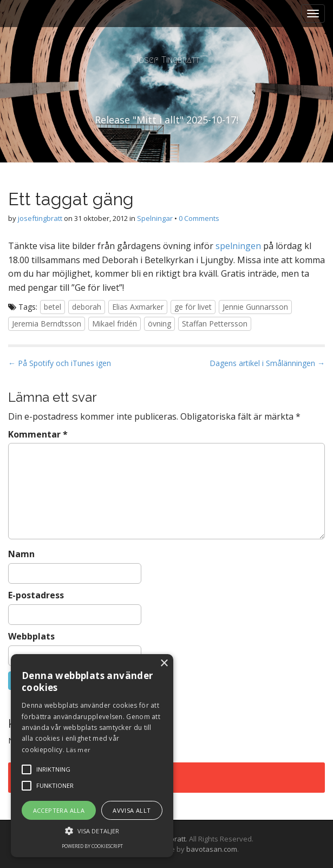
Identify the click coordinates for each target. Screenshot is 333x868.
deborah (87, 307)
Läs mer (78, 750)
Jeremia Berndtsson (47, 324)
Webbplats (31, 636)
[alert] (92, 756)
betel (53, 307)
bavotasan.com (212, 849)
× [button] (164, 664)
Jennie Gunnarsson (255, 307)
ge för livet (193, 307)
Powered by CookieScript (92, 846)
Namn (21, 554)
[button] (92, 830)
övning (159, 324)
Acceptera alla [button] (59, 810)
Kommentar (38, 434)
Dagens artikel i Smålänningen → (267, 363)
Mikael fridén (115, 324)
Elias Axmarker (138, 307)
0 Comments (199, 218)
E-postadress (36, 595)
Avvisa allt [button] (132, 810)
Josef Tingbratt (167, 60)
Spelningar (155, 218)
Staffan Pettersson (215, 324)
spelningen (238, 246)
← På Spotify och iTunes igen (60, 363)
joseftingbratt (40, 218)
